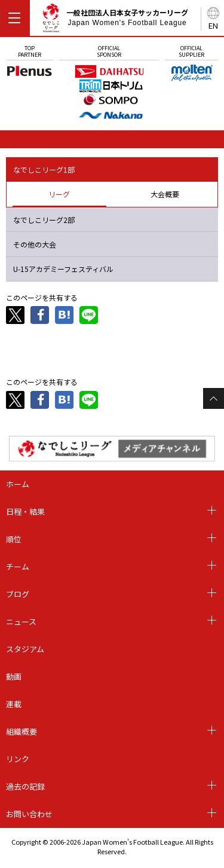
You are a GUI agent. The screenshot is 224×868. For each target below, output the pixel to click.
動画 (14, 676)
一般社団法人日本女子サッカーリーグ (115, 20)
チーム (18, 566)
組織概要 (22, 731)
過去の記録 (25, 786)
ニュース (21, 621)
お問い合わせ (29, 814)
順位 (14, 539)
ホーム (18, 484)
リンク (18, 759)
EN (213, 25)
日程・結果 (25, 511)
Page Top (214, 398)
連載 (14, 704)
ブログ (18, 594)
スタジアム (25, 649)
